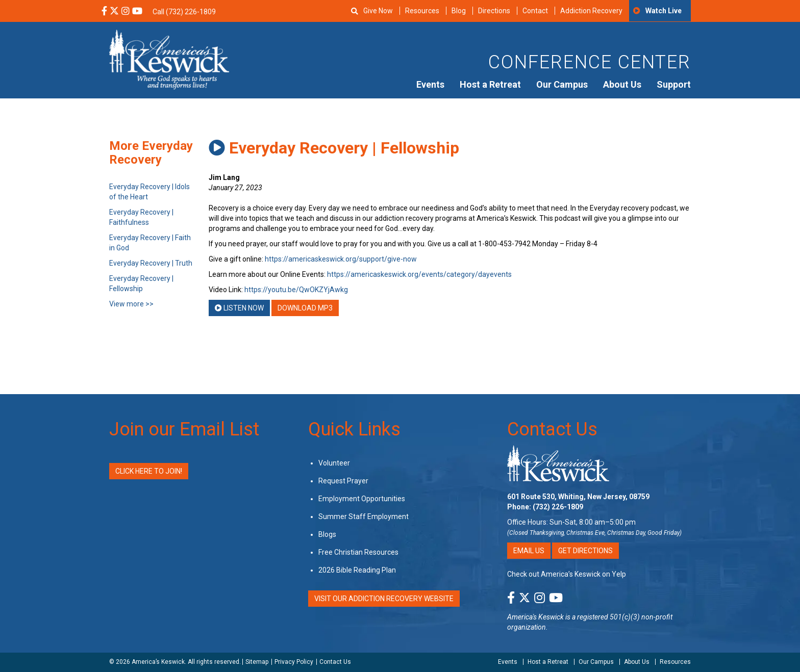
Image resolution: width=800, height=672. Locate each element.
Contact (535, 11)
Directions (494, 11)
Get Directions (585, 551)
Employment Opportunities (362, 499)
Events (430, 84)
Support (674, 84)
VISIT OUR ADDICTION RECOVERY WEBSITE (384, 599)
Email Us (529, 551)
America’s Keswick (158, 662)
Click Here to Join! (149, 471)
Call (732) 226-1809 (184, 12)
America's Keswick (535, 617)
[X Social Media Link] (114, 12)
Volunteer (334, 463)
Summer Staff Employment (364, 516)
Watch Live (664, 11)
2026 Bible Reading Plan (357, 570)
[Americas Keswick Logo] (169, 59)
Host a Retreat (490, 84)
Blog (459, 11)
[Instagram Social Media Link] (126, 12)
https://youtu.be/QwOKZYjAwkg (296, 290)
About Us (622, 84)
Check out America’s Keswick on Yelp (567, 574)
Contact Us (552, 429)
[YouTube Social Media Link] (137, 12)
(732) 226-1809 (558, 507)
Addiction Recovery (591, 11)
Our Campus (562, 84)
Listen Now (239, 308)
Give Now (378, 11)
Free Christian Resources (358, 552)
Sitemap (257, 662)
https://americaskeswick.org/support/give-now (341, 259)
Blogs (327, 534)
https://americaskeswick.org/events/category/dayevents (419, 274)
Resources (422, 11)
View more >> (131, 304)
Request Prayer (343, 481)
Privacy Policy (294, 662)
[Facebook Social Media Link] (104, 12)
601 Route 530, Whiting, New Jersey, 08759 (578, 497)
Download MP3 (305, 308)
